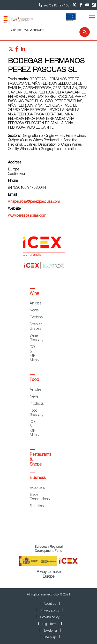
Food (34, 380)
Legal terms (50, 624)
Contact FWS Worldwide (28, 30)
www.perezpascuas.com (27, 216)
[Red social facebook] (17, 50)
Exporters (37, 488)
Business (38, 478)
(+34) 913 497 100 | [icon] (54, 5)
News (34, 311)
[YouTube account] (87, 5)
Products (37, 404)
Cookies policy (50, 617)
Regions (36, 318)
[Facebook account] (81, 5)
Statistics (37, 506)
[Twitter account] (74, 5)
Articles (36, 304)
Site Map (50, 638)
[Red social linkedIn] (23, 50)
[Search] (81, 32)
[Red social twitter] (11, 50)
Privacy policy (50, 611)
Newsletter (50, 631)
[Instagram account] (94, 5)
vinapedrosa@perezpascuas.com (34, 202)
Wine (34, 294)
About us (50, 604)
